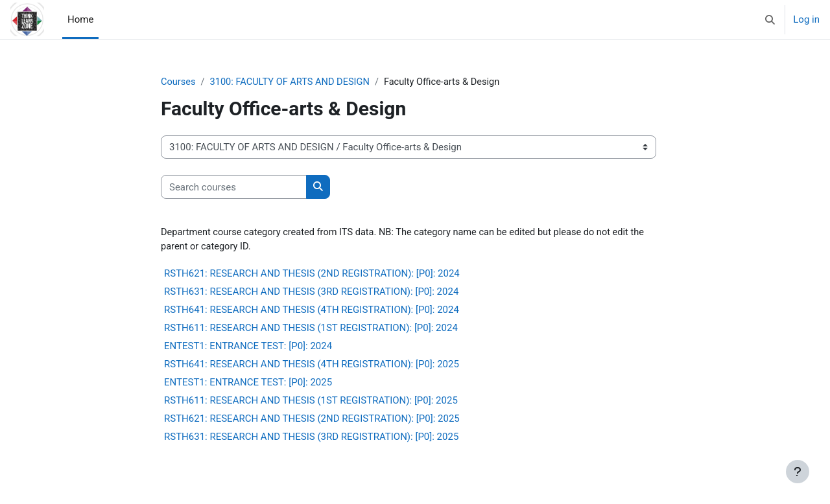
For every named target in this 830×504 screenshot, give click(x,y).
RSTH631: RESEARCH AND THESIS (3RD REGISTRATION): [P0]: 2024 (311, 293)
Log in (806, 19)
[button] (771, 19)
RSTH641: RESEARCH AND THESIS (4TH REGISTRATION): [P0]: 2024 (312, 311)
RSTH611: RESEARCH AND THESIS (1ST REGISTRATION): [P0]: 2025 (311, 402)
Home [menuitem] (80, 19)
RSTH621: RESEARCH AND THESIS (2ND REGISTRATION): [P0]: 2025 (312, 420)
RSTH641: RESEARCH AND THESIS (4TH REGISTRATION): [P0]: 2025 (312, 365)
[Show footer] (798, 472)
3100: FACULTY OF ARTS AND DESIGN (293, 82)
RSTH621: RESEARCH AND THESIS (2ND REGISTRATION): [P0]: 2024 (312, 275)
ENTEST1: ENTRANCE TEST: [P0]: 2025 (248, 384)
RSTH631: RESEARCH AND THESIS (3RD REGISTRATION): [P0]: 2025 (311, 438)
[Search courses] (234, 188)
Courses (179, 82)
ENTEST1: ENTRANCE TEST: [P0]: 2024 (248, 347)
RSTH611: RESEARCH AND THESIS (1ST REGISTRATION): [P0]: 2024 (311, 329)
